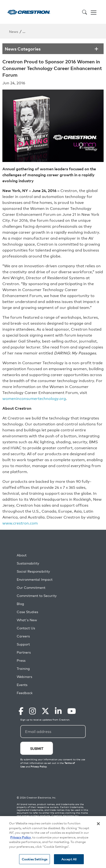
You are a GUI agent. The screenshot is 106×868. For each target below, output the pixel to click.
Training (23, 669)
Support (23, 644)
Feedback (25, 693)
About (22, 555)
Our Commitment (31, 588)
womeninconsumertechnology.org (34, 398)
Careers (23, 636)
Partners (24, 652)
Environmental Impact (35, 579)
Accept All (69, 859)
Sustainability (28, 563)
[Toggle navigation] (94, 12)
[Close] (98, 824)
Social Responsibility (33, 571)
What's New (27, 620)
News (14, 31)
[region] (53, 842)
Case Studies (27, 612)
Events (22, 685)
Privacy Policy (21, 837)
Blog (20, 604)
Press (21, 660)
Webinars (24, 677)
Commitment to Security (37, 596)
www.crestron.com (20, 523)
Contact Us (26, 628)
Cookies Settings (34, 859)
